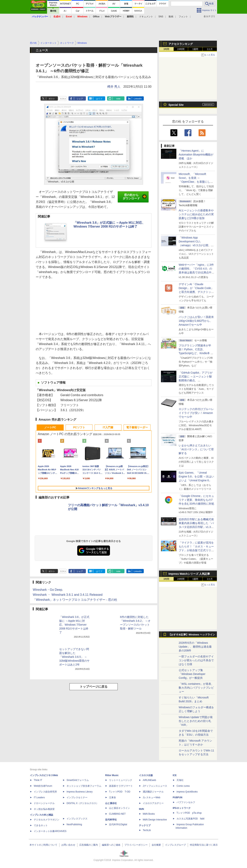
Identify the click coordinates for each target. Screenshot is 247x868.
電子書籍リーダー (137, 427)
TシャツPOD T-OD (120, 792)
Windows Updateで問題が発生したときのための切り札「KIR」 (196, 721)
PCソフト (79, 427)
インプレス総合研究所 (45, 792)
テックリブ (145, 825)
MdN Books (149, 814)
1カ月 (210, 49)
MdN (141, 809)
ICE (175, 775)
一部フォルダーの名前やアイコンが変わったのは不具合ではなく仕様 (196, 660)
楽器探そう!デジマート (121, 786)
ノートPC (50, 427)
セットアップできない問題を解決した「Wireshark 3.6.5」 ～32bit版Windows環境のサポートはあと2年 (74, 657)
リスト (63, 99)
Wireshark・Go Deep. (48, 590)
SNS (161, 17)
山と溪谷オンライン (119, 808)
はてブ (99, 99)
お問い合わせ (68, 845)
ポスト (52, 99)
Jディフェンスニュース (155, 786)
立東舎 (113, 797)
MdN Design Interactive (155, 820)
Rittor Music (112, 775)
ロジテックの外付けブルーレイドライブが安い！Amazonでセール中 (196, 413)
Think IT (38, 780)
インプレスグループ (175, 845)
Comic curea (183, 786)
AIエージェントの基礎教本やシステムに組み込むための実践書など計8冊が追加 (196, 214)
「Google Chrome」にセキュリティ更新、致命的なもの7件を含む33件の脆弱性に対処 (196, 500)
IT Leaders (39, 797)
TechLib (147, 830)
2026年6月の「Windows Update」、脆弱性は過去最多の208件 (195, 647)
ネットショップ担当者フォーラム (84, 786)
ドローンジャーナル (44, 803)
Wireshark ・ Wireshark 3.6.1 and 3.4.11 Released (68, 595)
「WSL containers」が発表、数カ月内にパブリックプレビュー (196, 688)
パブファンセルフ (186, 802)
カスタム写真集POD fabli (190, 819)
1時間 (166, 49)
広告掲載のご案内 (89, 845)
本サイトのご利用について (43, 845)
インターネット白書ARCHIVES (50, 831)
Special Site (176, 105)
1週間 (195, 49)
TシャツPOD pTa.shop (189, 813)
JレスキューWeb (151, 797)
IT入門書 (108, 427)
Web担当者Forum (43, 786)
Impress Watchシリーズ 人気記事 (189, 574)
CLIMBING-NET (117, 814)
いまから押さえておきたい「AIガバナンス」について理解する (196, 449)
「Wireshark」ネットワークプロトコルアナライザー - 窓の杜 (75, 600)
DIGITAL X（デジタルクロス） (82, 803)
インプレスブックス (77, 819)
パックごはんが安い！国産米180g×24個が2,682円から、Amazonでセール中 (196, 321)
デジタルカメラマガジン (47, 820)
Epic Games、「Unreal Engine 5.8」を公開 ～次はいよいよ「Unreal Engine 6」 (196, 476)
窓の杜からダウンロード (135, 197)
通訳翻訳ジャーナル (153, 792)
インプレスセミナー (77, 797)
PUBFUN (178, 797)
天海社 (180, 780)
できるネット (41, 825)
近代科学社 (111, 820)
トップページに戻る (94, 687)
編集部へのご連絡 (111, 845)
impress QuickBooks (187, 792)
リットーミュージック (121, 780)
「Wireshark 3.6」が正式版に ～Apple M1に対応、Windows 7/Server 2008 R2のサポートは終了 (74, 625)
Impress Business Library (80, 792)
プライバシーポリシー (136, 845)
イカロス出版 (146, 775)
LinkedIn (138, 99)
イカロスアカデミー (153, 803)
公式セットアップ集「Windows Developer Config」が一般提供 (192, 674)
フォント (183, 17)
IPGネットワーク (182, 808)
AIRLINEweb (149, 780)
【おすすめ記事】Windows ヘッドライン (192, 635)
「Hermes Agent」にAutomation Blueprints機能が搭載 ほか (196, 155)
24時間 (181, 49)
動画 (171, 17)
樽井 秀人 (114, 87)
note (118, 99)
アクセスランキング (181, 44)
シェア (80, 99)
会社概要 (156, 845)
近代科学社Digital (118, 824)
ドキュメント (146, 17)
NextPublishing (74, 824)
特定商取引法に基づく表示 (204, 845)
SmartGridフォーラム (78, 780)
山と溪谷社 (111, 803)
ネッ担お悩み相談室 (44, 809)
